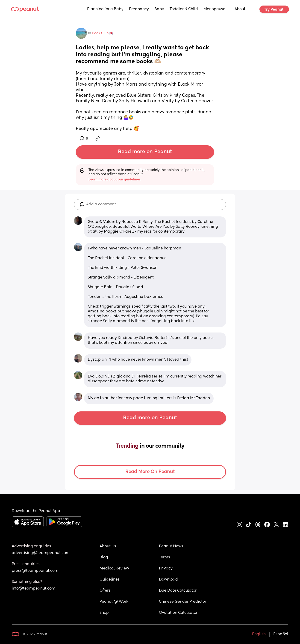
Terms (165, 557)
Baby (159, 9)
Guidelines (110, 580)
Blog (104, 557)
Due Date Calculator (178, 591)
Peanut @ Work (114, 602)
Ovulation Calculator (178, 613)
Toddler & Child (184, 9)
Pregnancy (139, 9)
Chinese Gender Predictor (183, 602)
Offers (105, 591)
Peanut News (171, 546)
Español (281, 634)
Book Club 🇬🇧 (103, 33)
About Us (108, 546)
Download (168, 580)
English (259, 634)
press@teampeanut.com (35, 571)
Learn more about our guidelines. (115, 180)
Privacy (166, 569)
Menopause (214, 9)
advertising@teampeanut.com (41, 553)
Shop (104, 613)
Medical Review (114, 569)
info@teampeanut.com (34, 589)
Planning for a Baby (105, 9)
